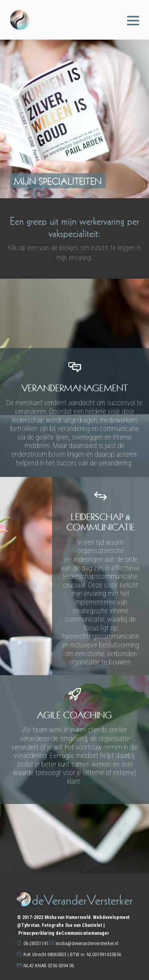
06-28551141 (36, 943)
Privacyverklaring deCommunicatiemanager (64, 933)
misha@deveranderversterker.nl (87, 943)
